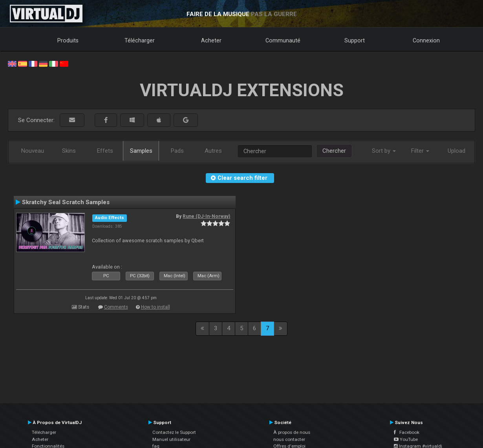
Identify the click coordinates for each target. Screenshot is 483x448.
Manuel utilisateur (171, 439)
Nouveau (33, 151)
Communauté (283, 40)
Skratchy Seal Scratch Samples (66, 202)
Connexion (426, 40)
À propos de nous (292, 432)
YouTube (406, 439)
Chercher (334, 151)
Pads (177, 151)
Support (355, 40)
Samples (141, 151)
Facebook (407, 432)
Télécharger (140, 40)
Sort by (384, 151)
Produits (68, 40)
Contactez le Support (174, 432)
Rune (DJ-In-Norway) (206, 216)
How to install (156, 307)
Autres (213, 151)
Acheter (211, 40)
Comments (116, 307)
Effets (105, 151)
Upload (456, 151)
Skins (69, 151)
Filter (420, 151)
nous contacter (289, 439)
